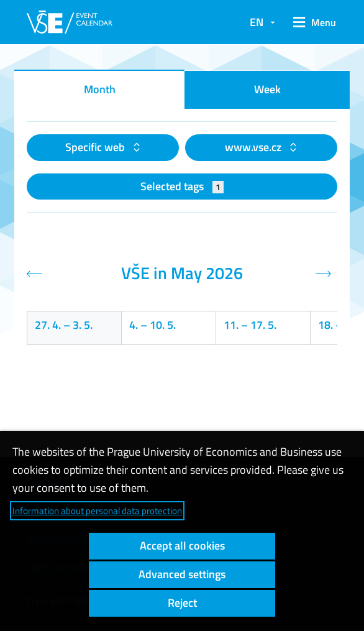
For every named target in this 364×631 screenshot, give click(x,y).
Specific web (96, 147)
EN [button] (257, 22)
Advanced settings (182, 574)
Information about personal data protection (97, 511)
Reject (182, 603)
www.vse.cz (254, 147)
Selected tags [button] (182, 186)
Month (100, 89)
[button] (312, 22)
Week (267, 89)
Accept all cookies (182, 546)
